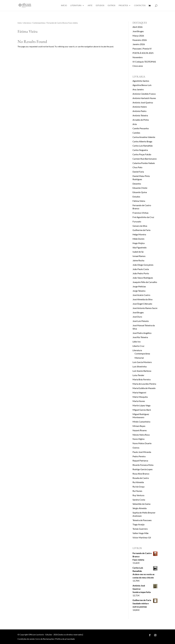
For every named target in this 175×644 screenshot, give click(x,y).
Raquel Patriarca (140, 461)
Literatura (76, 6)
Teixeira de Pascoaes (142, 520)
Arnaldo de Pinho (141, 120)
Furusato (137, 221)
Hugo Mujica (139, 243)
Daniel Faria (138, 172)
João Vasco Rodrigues (143, 278)
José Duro (137, 317)
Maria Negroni (139, 392)
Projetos (123, 6)
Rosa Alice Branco (141, 474)
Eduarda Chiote (140, 188)
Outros (111, 6)
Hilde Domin (138, 239)
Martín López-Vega (141, 405)
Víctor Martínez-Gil (142, 537)
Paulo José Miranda (142, 452)
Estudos (100, 6)
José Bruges (138, 31)
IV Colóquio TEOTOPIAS (144, 62)
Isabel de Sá (138, 252)
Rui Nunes (137, 491)
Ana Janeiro (138, 89)
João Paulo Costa (141, 269)
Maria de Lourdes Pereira (144, 384)
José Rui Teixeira (140, 337)
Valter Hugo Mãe (141, 533)
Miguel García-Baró (142, 410)
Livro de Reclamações (45, 639)
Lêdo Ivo (137, 342)
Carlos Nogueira (140, 150)
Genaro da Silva (140, 226)
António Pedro (139, 111)
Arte (90, 6)
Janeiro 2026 (139, 44)
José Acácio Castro (141, 295)
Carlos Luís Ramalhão (143, 146)
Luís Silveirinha (140, 366)
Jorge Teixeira (139, 291)
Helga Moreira (139, 234)
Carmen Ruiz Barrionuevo (145, 159)
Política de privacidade (65, 639)
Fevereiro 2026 (140, 40)
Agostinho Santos (141, 81)
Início (64, 6)
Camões (136, 133)
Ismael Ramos (139, 256)
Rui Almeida (138, 482)
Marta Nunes (139, 401)
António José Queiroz (143, 102)
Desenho (137, 184)
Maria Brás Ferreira (142, 379)
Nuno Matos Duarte (142, 443)
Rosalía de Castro (141, 478)
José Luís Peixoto (141, 321)
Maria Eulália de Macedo (144, 388)
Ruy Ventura (138, 495)
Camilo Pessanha (141, 128)
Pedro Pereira (139, 456)
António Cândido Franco (144, 94)
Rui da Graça (138, 487)
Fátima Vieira (139, 201)
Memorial (139, 358)
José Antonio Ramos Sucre (145, 308)
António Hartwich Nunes (144, 98)
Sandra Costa (139, 500)
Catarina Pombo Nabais (144, 163)
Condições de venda (26, 639)
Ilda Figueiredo (140, 247)
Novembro (138, 57)
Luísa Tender (138, 375)
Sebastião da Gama (141, 504)
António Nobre (140, 107)
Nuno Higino (139, 439)
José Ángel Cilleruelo (142, 304)
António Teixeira (140, 115)
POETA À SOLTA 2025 (143, 53)
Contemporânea (39, 23)
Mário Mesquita (140, 397)
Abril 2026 (138, 27)
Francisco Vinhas (141, 213)
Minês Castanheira (141, 422)
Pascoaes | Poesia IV (142, 49)
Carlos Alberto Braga (142, 141)
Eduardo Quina (140, 192)
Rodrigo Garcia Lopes (143, 469)
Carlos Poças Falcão (142, 154)
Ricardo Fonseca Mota (143, 465)
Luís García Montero (142, 362)
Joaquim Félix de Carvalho (145, 282)
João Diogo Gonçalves (143, 265)
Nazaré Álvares (140, 430)
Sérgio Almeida (140, 508)
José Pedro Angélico (142, 333)
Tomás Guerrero (140, 529)
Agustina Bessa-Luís (142, 85)
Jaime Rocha (138, 260)
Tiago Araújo (139, 524)
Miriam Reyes (139, 426)
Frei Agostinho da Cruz (143, 217)
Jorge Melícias (139, 286)
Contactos (140, 6)
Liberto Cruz (138, 346)
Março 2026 (138, 36)
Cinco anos (138, 66)
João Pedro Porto (141, 273)
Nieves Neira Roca (141, 435)
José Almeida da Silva (142, 299)
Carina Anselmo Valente (144, 137)
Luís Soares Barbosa (142, 371)
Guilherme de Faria (141, 230)
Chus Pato (137, 167)
